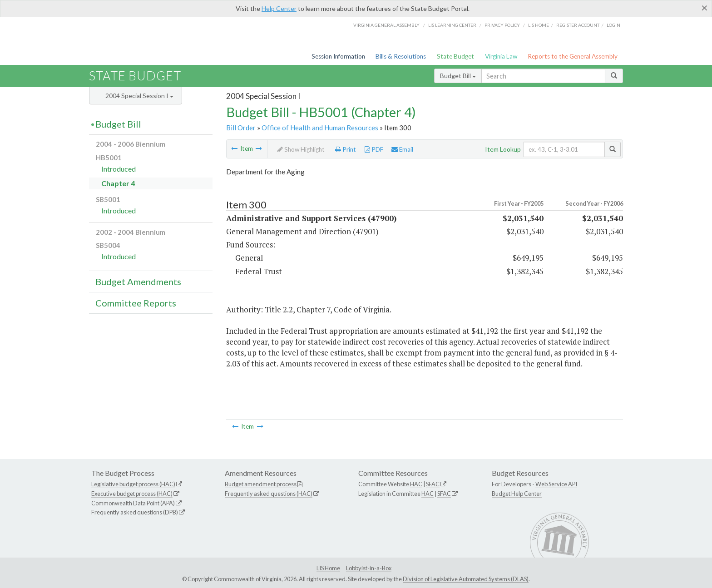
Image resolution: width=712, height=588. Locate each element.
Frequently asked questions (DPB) (135, 512)
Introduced (119, 169)
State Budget (455, 56)
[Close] (705, 8)
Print (346, 149)
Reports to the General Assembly (573, 56)
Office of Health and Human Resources (320, 128)
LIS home (539, 25)
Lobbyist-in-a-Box (369, 568)
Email (402, 149)
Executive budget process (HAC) (132, 494)
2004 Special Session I (139, 96)
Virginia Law (501, 56)
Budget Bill (458, 76)
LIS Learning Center (452, 25)
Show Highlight (301, 149)
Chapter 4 (118, 183)
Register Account (578, 25)
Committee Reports (136, 303)
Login (613, 25)
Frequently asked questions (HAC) (269, 494)
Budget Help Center (517, 494)
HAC (416, 484)
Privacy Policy (502, 25)
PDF (374, 149)
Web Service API (556, 484)
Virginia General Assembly (386, 25)
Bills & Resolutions (401, 56)
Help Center (279, 8)
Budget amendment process (261, 484)
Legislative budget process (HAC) (133, 484)
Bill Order (241, 128)
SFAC (433, 484)
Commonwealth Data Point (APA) (133, 503)
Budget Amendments (138, 282)
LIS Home (328, 568)
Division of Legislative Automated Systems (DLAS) (466, 579)
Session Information (338, 56)
